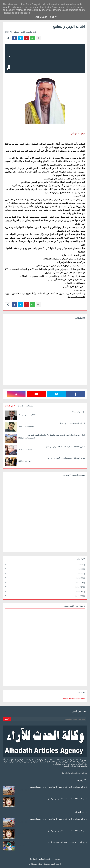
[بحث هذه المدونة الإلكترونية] (49, 719)
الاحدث (21, 406)
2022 (80, 583)
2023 (81, 578)
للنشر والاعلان (45, 859)
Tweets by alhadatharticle (73, 699)
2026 (82, 565)
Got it (53, 17)
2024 (81, 574)
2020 (80, 592)
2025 (82, 569)
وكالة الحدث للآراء (36, 864)
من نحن (57, 859)
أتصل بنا (33, 859)
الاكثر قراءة (10, 406)
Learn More (41, 17)
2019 (80, 596)
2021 (80, 587)
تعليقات (30, 406)
